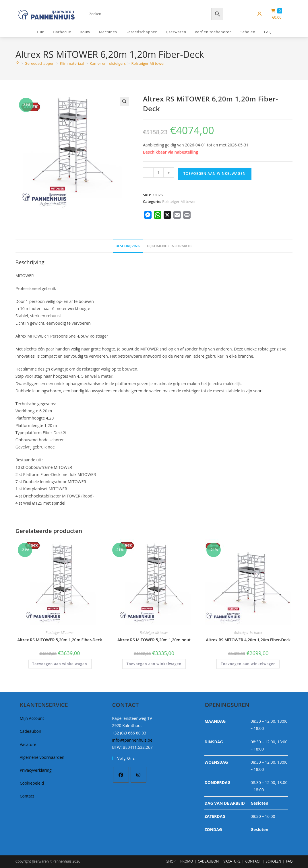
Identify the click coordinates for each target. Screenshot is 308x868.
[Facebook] (121, 775)
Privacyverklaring (36, 770)
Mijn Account (32, 718)
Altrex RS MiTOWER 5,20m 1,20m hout (154, 640)
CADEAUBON (208, 861)
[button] (124, 101)
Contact (27, 796)
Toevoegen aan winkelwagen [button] (60, 664)
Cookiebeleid (32, 783)
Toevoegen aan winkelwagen (215, 174)
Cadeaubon (31, 731)
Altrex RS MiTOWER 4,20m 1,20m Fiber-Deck (248, 640)
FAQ (289, 861)
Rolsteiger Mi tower (148, 63)
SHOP (171, 861)
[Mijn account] (259, 14)
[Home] (17, 63)
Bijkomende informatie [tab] (170, 246)
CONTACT (253, 861)
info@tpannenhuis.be (132, 740)
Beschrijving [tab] (128, 246)
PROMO (187, 861)
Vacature (28, 744)
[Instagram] (138, 775)
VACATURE (232, 861)
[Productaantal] (158, 173)
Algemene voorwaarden (42, 757)
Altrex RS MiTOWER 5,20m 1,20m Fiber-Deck (60, 640)
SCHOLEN (273, 861)
